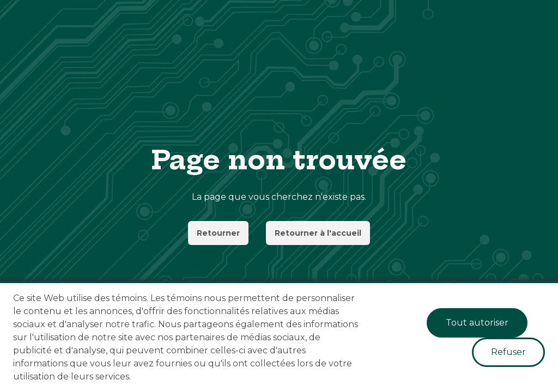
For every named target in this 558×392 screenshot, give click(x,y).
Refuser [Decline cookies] (508, 352)
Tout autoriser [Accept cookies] (477, 323)
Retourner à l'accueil (318, 233)
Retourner (218, 233)
